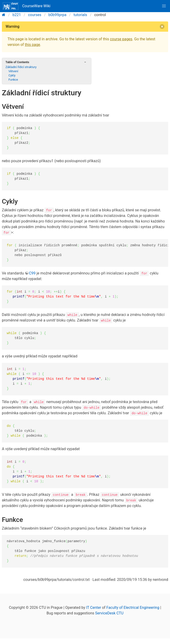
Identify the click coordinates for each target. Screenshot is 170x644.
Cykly (12, 75)
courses (35, 15)
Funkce (13, 80)
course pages (121, 39)
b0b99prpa (57, 15)
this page (32, 45)
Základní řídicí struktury (21, 67)
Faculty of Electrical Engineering (133, 608)
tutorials (80, 15)
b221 (17, 15)
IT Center (94, 608)
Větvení (13, 71)
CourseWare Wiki (27, 6)
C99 (32, 273)
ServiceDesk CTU (109, 613)
